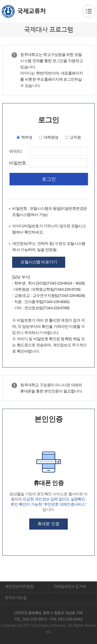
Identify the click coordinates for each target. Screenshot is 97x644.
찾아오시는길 (16, 598)
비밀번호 (17, 163)
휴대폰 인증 (48, 524)
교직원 (75, 137)
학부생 (27, 137)
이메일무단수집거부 (70, 587)
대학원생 (51, 137)
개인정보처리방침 (19, 587)
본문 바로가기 (48, 0)
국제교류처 (32, 11)
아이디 (15, 152)
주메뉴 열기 (89, 11)
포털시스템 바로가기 (39, 262)
